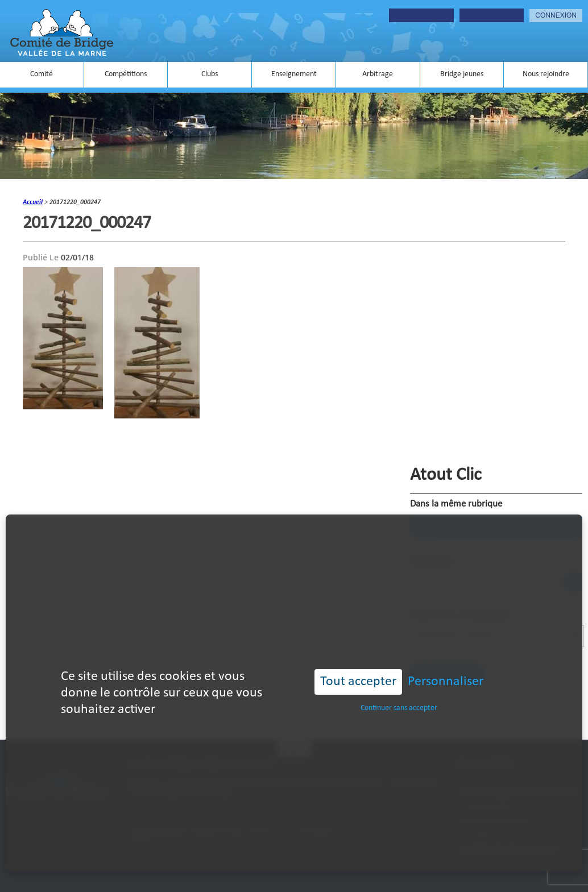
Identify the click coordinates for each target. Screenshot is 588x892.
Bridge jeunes (462, 74)
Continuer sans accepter (399, 694)
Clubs (210, 74)
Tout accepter (358, 667)
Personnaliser (446, 667)
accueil (33, 202)
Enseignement (294, 74)
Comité (42, 74)
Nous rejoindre (546, 74)
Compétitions (126, 74)
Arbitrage (378, 74)
